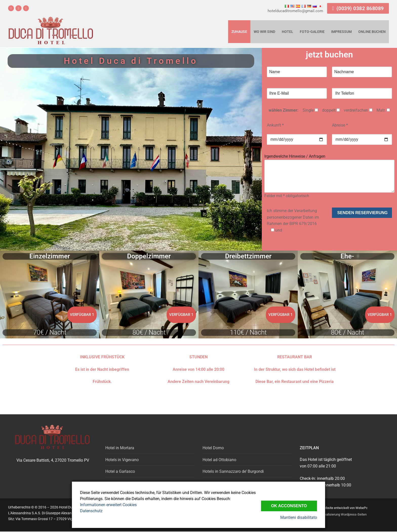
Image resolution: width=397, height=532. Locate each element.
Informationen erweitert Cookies (108, 505)
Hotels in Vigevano (122, 460)
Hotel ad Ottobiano (219, 460)
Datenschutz (91, 511)
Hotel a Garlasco (120, 471)
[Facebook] (11, 8)
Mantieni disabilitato (299, 517)
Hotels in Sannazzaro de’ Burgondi (233, 471)
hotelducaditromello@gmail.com (295, 11)
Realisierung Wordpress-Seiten (344, 514)
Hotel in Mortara (120, 448)
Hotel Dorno (213, 448)
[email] (26, 8)
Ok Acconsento (289, 506)
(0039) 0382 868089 (358, 8)
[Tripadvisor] (18, 8)
